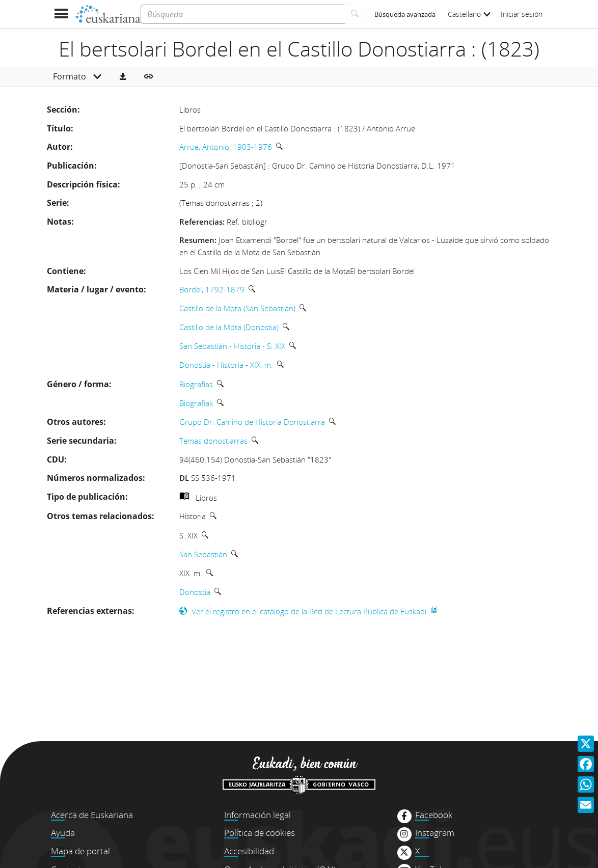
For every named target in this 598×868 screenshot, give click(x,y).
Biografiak (196, 403)
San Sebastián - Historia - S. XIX (232, 346)
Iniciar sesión (522, 14)
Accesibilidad (249, 851)
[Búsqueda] (243, 14)
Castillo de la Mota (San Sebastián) (237, 308)
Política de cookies (260, 833)
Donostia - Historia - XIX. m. (226, 365)
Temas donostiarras (213, 441)
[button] (123, 77)
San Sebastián (203, 554)
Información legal (257, 815)
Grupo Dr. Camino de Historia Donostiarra (252, 422)
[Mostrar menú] (61, 14)
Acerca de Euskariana (92, 815)
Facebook (434, 815)
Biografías (196, 384)
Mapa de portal (80, 851)
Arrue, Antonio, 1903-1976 (226, 147)
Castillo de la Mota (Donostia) (229, 327)
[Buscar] (355, 14)
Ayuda (63, 833)
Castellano (469, 14)
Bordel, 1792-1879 (212, 289)
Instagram (435, 833)
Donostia (195, 592)
